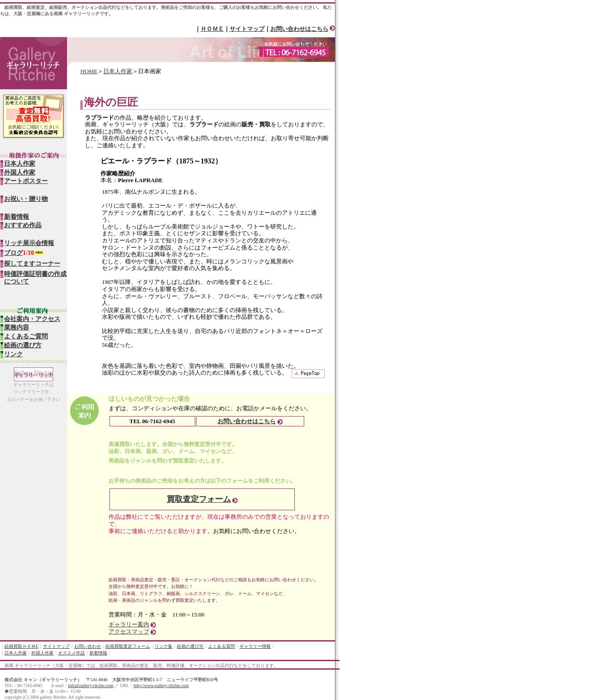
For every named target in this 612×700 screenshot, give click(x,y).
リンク (13, 354)
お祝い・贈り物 (26, 199)
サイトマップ (247, 29)
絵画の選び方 (23, 345)
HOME (89, 71)
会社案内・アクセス (32, 319)
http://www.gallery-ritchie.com (161, 685)
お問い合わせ (88, 646)
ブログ (13, 253)
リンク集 (163, 646)
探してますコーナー (32, 264)
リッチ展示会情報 (29, 243)
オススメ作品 (71, 653)
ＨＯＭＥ (212, 29)
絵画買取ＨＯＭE (21, 646)
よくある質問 (222, 646)
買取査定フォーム (199, 499)
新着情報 (17, 217)
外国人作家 (20, 173)
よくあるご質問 (26, 336)
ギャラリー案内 (129, 624)
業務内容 (17, 327)
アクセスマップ (129, 631)
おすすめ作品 (23, 225)
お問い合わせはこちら (299, 29)
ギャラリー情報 (255, 646)
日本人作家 (118, 71)
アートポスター (26, 181)
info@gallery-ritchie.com (91, 685)
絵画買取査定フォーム (128, 646)
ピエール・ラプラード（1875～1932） (161, 161)
